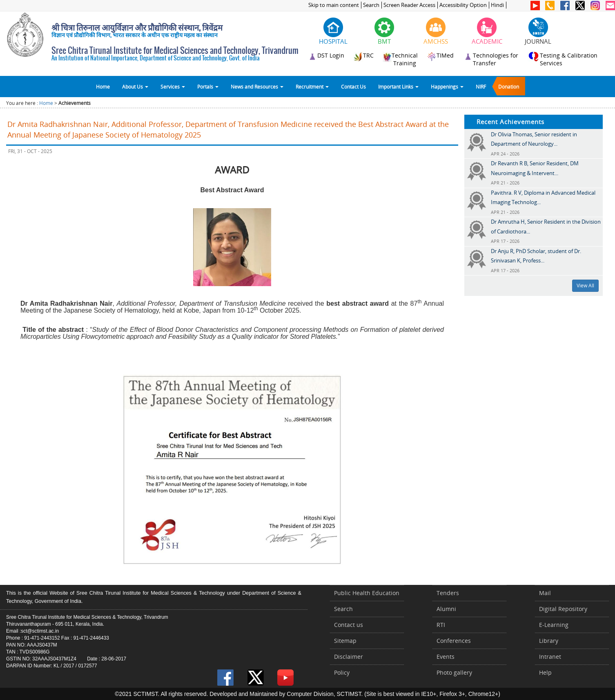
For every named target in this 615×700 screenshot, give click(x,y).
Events (446, 657)
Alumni (446, 609)
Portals (208, 87)
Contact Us (353, 87)
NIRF (481, 87)
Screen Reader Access (409, 5)
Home (103, 87)
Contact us (349, 625)
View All (585, 286)
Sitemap (345, 641)
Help (545, 672)
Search (371, 5)
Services (173, 87)
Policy (342, 672)
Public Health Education (367, 593)
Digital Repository (563, 609)
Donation (509, 87)
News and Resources (257, 87)
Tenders (448, 593)
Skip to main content (334, 5)
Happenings (447, 87)
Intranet (550, 657)
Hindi (497, 5)
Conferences (454, 641)
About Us (135, 87)
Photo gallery (454, 672)
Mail (545, 593)
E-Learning (554, 625)
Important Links (398, 87)
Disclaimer (349, 657)
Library (549, 641)
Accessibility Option (463, 5)
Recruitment (312, 87)
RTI (441, 625)
